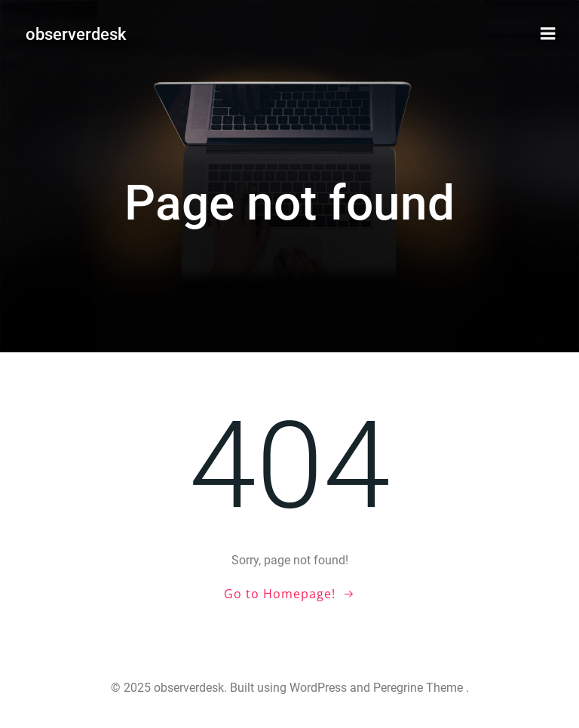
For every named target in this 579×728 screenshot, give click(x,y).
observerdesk (76, 34)
